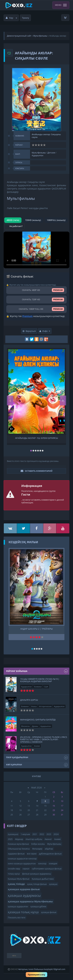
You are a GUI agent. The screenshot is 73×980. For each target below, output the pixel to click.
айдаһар (49, 849)
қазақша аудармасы (24, 895)
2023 (49, 834)
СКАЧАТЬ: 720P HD (36, 299)
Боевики (38, 687)
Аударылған (37, 155)
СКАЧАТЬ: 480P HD (36, 290)
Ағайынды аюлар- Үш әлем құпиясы (36, 438)
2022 (42, 834)
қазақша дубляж (38, 907)
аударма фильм (16, 854)
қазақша (53, 884)
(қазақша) (13, 834)
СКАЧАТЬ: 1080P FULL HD (36, 309)
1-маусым (25, 834)
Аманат (48, 839)
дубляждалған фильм (50, 854)
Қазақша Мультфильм (19, 879)
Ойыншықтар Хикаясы (19, 849)
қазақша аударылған (18, 907)
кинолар (42, 864)
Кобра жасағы (38, 844)
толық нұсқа (14, 874)
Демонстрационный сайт (19, 36)
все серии (32, 854)
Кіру (11, 18)
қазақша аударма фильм (24, 889)
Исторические (45, 706)
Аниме (37, 746)
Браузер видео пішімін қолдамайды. (36, 250)
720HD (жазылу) (33, 220)
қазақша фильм (49, 912)
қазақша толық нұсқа (23, 912)
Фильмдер (37, 849)
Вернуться (29, 331)
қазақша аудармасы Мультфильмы (30, 901)
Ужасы (34, 706)
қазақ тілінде (16, 884)
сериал (26, 869)
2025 (10, 839)
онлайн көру (14, 869)
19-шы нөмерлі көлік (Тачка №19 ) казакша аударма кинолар (40, 680)
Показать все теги (17, 918)
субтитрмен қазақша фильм (47, 869)
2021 (35, 834)
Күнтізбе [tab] (36, 776)
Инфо (45, 331)
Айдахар (19, 839)
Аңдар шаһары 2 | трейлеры (36, 629)
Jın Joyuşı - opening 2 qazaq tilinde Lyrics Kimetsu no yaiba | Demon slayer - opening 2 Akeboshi (44, 739)
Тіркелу (26, 18)
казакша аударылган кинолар (22, 859)
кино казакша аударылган (22, 863)
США (46, 687)
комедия (53, 864)
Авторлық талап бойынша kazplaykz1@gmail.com (42, 969)
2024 (56, 834)
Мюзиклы (25, 726)
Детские (51, 153)
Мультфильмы (40, 36)
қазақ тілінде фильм (37, 884)
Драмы (35, 726)
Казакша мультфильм (18, 844)
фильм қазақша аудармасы (36, 874)
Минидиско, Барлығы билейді (38, 720)
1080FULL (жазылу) (56, 220)
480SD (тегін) (13, 220)
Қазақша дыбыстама (43, 879)
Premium (27, 316)
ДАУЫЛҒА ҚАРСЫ (29, 700)
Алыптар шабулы (34, 839)
